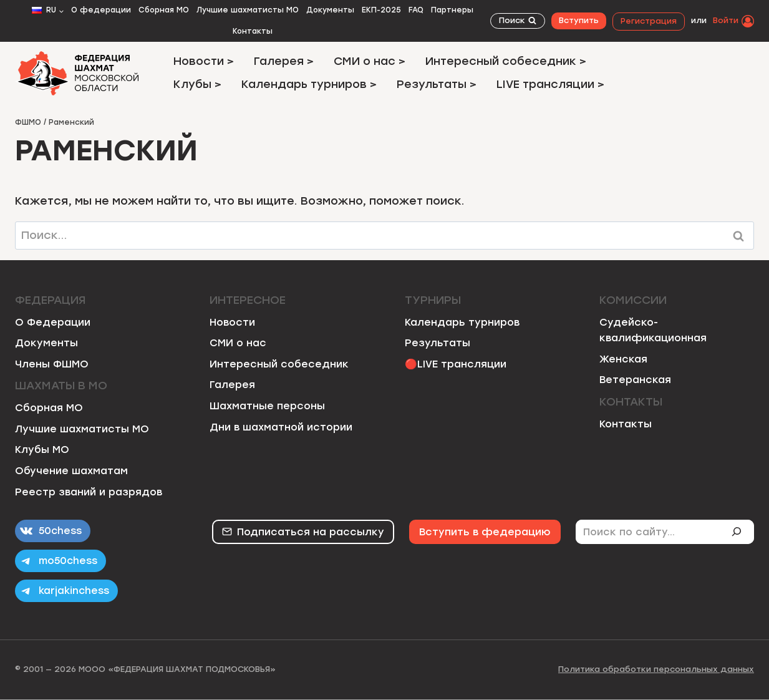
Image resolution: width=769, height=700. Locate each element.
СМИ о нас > (370, 61)
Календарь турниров (462, 322)
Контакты (253, 31)
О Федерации (53, 322)
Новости (232, 322)
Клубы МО (42, 450)
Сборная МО (164, 10)
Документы (330, 10)
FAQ (416, 10)
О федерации (101, 10)
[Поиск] (742, 532)
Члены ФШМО (52, 364)
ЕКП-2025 (381, 10)
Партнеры (452, 10)
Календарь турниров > (309, 84)
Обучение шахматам (71, 471)
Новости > (204, 61)
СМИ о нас (238, 343)
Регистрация (649, 21)
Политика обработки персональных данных (656, 669)
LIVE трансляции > (550, 84)
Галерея (232, 385)
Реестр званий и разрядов (89, 492)
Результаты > (437, 84)
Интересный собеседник (279, 364)
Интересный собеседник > (506, 61)
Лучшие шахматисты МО (248, 10)
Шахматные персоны (267, 406)
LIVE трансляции (462, 364)
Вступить (579, 20)
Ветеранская (635, 380)
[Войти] (733, 21)
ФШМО (28, 122)
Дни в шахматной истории (281, 427)
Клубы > (197, 84)
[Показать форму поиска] (518, 21)
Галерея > (284, 61)
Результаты (438, 343)
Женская (623, 359)
